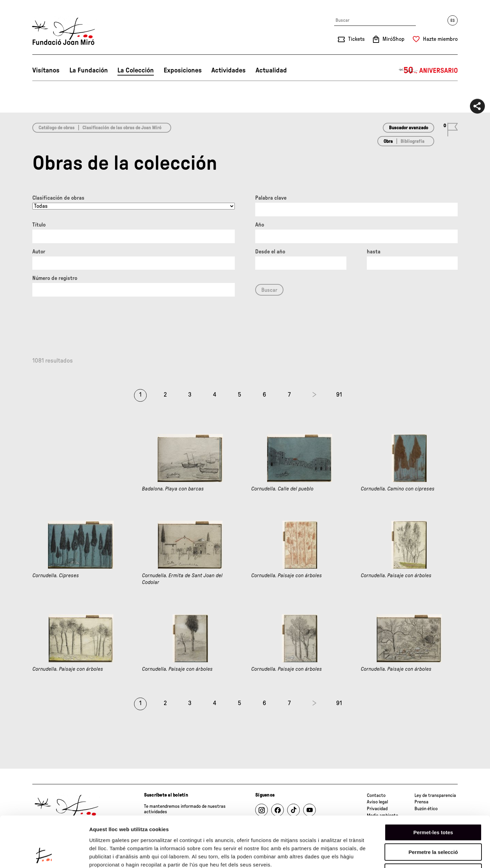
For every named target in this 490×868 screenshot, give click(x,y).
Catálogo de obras (56, 128)
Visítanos (46, 70)
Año (260, 225)
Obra (388, 141)
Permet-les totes (433, 785)
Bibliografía (412, 141)
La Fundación (89, 70)
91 (339, 395)
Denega (433, 825)
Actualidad (271, 70)
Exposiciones (183, 70)
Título (39, 225)
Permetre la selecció (433, 805)
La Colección (136, 70)
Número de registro (55, 278)
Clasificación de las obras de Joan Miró (122, 128)
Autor (39, 252)
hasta (374, 252)
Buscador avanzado (409, 128)
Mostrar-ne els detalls (392, 855)
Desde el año (270, 252)
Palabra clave (271, 198)
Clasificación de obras (58, 198)
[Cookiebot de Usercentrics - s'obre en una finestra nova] (44, 855)
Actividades (228, 70)
